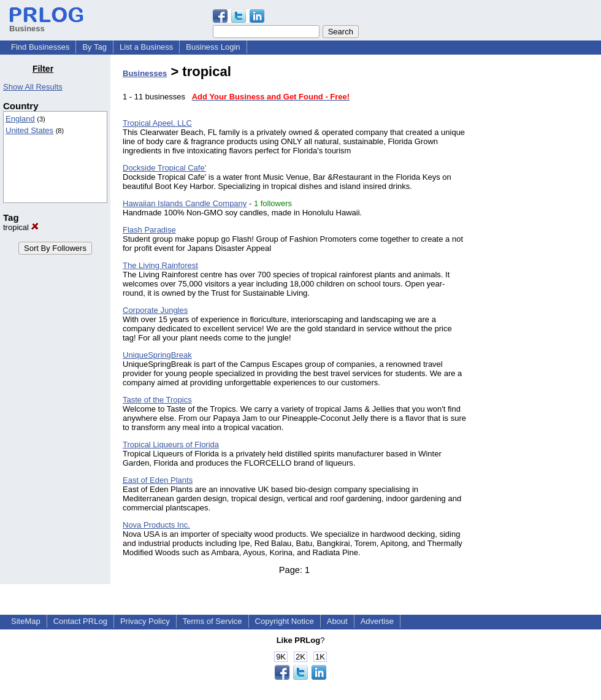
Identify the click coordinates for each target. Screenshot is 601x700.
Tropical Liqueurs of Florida (171, 444)
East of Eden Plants (158, 480)
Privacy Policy (145, 621)
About (337, 621)
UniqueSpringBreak (157, 355)
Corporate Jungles (155, 310)
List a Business (146, 47)
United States (29, 130)
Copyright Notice (285, 621)
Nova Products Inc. (156, 525)
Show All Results (33, 87)
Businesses (145, 73)
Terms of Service (212, 621)
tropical (21, 227)
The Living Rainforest (160, 265)
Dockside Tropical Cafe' (164, 168)
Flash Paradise (149, 230)
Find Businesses (40, 47)
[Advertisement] (538, 248)
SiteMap (26, 621)
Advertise (377, 621)
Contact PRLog (80, 621)
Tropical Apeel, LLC (157, 123)
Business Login (213, 47)
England (20, 119)
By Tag (94, 47)
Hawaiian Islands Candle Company (185, 203)
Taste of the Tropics (157, 400)
